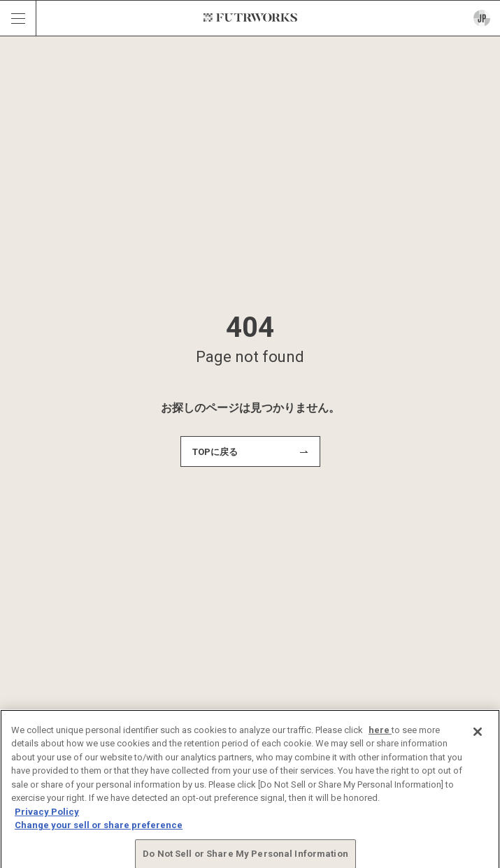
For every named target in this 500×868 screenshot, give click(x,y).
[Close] (478, 735)
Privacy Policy (47, 815)
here (380, 733)
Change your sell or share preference (99, 829)
